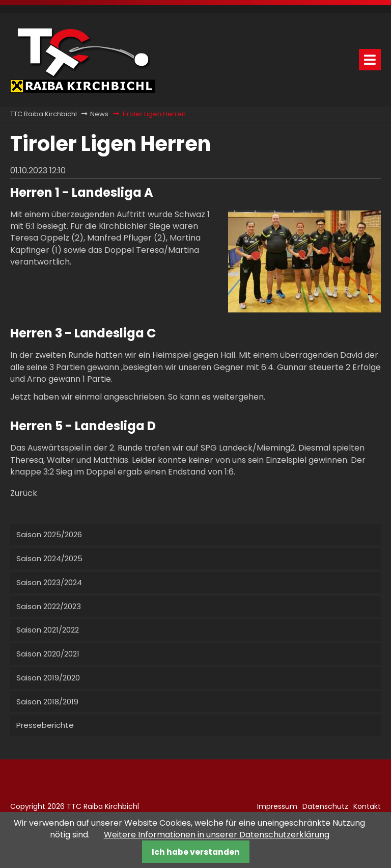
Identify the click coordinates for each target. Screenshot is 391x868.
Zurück (24, 493)
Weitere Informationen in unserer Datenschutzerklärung (217, 835)
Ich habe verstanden (196, 852)
